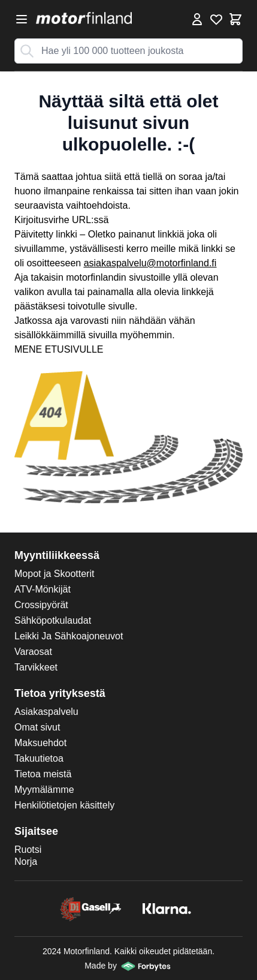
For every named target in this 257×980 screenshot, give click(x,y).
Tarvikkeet (36, 667)
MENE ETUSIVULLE (59, 349)
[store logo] (84, 18)
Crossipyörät (41, 605)
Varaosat (33, 652)
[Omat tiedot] (197, 19)
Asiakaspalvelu (46, 712)
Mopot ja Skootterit (54, 574)
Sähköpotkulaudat (53, 620)
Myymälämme (44, 790)
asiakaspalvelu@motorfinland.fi (150, 263)
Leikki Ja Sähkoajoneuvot (69, 636)
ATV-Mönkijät (43, 589)
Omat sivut (37, 727)
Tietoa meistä (43, 774)
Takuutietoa (39, 758)
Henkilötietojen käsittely (64, 805)
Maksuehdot (40, 743)
